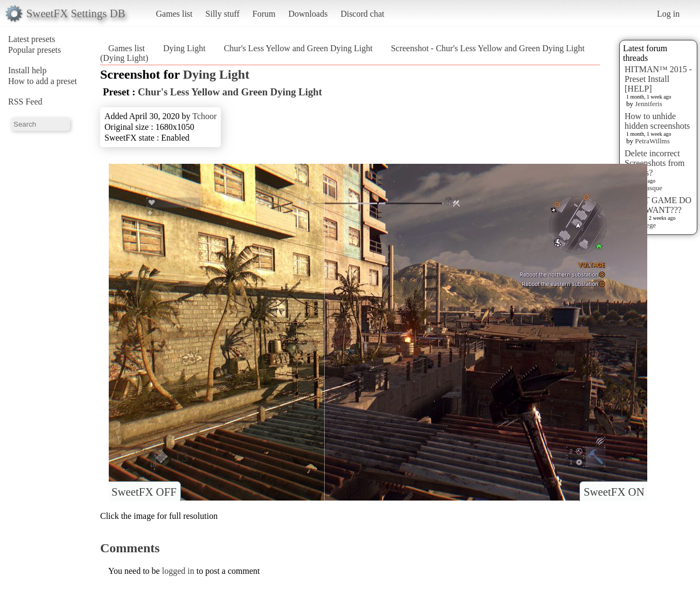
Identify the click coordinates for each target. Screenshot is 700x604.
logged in (178, 571)
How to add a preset (43, 81)
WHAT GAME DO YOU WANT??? (658, 205)
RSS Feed (25, 102)
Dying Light (184, 48)
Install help (27, 70)
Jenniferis (649, 104)
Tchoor (204, 116)
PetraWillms (652, 141)
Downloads (308, 14)
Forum (264, 14)
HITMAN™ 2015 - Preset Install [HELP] (658, 79)
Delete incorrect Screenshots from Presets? (655, 163)
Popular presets (34, 50)
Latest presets (32, 39)
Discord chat (362, 14)
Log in (668, 14)
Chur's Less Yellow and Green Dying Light (298, 48)
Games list (174, 14)
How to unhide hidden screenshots (657, 121)
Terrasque (649, 188)
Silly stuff (223, 14)
